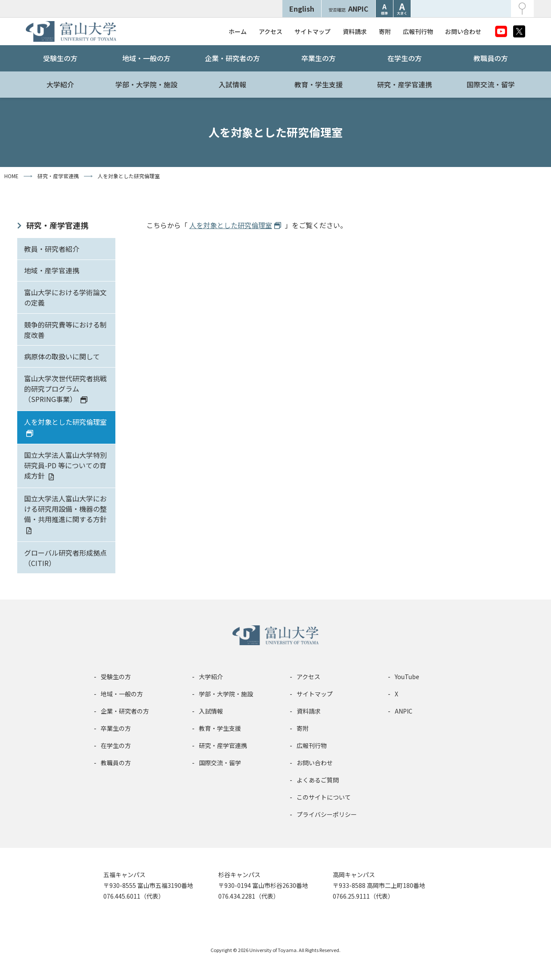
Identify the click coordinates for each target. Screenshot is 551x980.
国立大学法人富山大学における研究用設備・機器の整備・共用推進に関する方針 (65, 509)
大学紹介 (60, 84)
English (302, 9)
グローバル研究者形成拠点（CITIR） (65, 558)
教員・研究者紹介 (52, 249)
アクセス (271, 31)
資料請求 (355, 31)
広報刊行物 (418, 31)
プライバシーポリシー (327, 814)
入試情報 (232, 84)
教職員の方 (491, 58)
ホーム (238, 31)
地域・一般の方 (146, 58)
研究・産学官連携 (405, 84)
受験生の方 (60, 58)
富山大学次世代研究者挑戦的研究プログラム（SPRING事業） (65, 389)
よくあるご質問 (318, 780)
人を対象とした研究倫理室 (65, 422)
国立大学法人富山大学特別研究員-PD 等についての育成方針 (65, 465)
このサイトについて (324, 797)
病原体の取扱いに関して (62, 356)
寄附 (385, 31)
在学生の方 (405, 58)
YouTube (407, 677)
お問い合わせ (463, 31)
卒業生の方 (319, 58)
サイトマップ (313, 31)
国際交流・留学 (491, 84)
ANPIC (348, 9)
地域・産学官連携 (52, 270)
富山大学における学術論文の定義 (65, 297)
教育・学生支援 (319, 84)
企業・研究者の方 (232, 58)
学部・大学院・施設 (146, 84)
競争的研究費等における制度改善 (65, 330)
